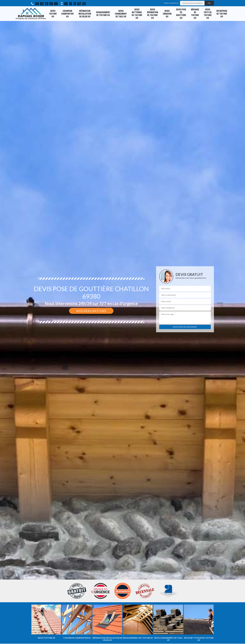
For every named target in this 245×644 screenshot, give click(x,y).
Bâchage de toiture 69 (195, 14)
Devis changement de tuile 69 (121, 14)
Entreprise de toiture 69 (222, 14)
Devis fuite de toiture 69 (208, 14)
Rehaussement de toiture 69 (103, 14)
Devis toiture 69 (53, 14)
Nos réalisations (91, 311)
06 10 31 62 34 (73, 3)
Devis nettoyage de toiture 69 (137, 14)
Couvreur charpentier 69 (67, 14)
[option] (46, 622)
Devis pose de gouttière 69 (181, 14)
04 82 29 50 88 (44, 3)
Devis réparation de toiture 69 (152, 14)
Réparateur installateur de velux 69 (85, 14)
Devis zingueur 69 (167, 14)
